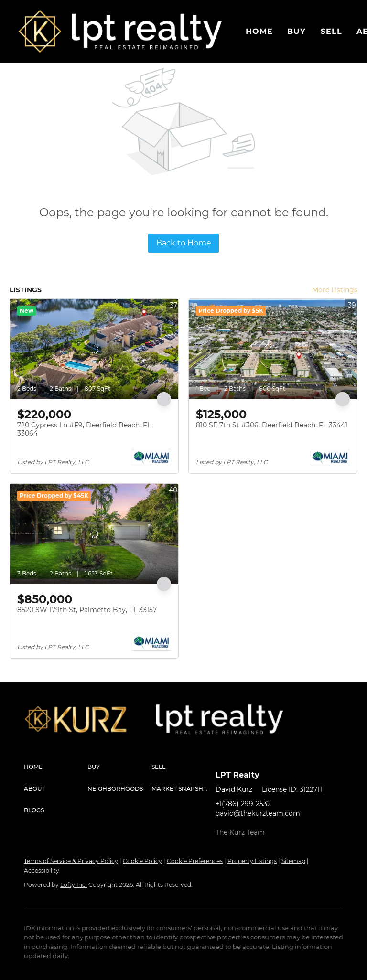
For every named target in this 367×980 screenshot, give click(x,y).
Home (259, 31)
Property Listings (252, 861)
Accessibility (42, 870)
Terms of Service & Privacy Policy (71, 861)
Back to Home (184, 243)
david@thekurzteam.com (258, 813)
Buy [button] (297, 31)
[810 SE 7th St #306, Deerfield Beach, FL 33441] (273, 349)
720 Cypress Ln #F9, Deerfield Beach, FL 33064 (84, 429)
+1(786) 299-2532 (243, 804)
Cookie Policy (142, 861)
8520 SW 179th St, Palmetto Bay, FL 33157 (87, 610)
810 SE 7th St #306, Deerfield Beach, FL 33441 (272, 425)
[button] (40, 32)
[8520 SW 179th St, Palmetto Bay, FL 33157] (94, 534)
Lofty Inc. (74, 885)
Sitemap (293, 861)
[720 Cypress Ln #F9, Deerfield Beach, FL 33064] (94, 349)
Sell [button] (331, 31)
